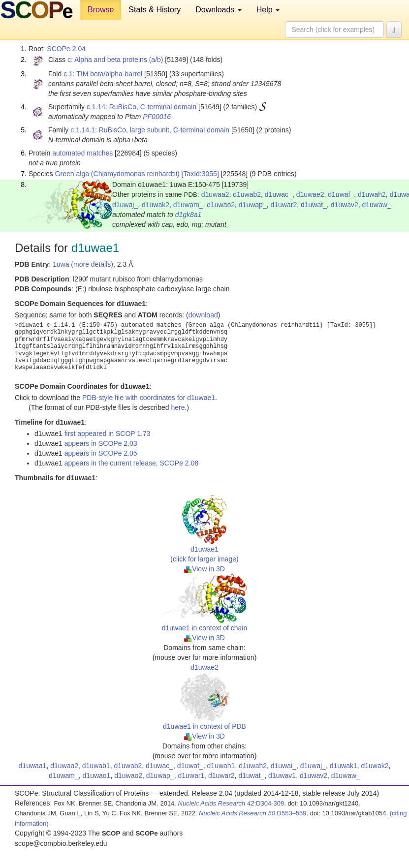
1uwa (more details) (83, 264)
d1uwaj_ (125, 205)
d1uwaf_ (341, 194)
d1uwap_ (253, 205)
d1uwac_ (279, 194)
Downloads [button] (219, 10)
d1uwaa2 (215, 194)
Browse (101, 10)
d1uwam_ (188, 205)
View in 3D (204, 569)
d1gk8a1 (189, 215)
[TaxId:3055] (200, 174)
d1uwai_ (283, 766)
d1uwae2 (310, 194)
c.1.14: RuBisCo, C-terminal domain (142, 107)
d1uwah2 (372, 194)
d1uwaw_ (377, 205)
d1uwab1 (96, 766)
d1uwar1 (191, 775)
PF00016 (157, 117)
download (203, 315)
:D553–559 (253, 813)
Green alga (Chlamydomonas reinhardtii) (117, 174)
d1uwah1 (221, 766)
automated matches (82, 153)
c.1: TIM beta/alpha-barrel (103, 74)
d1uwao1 (97, 775)
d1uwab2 (247, 194)
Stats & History (155, 10)
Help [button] (268, 10)
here (178, 407)
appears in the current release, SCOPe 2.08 (131, 463)
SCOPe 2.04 (66, 49)
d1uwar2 (283, 205)
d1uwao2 (221, 205)
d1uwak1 (344, 766)
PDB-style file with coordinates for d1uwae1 (149, 398)
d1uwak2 (156, 205)
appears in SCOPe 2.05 (101, 453)
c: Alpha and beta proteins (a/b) (115, 60)
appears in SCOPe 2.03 (101, 443)
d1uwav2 (345, 205)
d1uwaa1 (33, 766)
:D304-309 (231, 803)
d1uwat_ (314, 205)
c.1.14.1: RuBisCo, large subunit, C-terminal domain (150, 130)
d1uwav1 (282, 775)
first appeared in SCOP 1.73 (108, 434)
